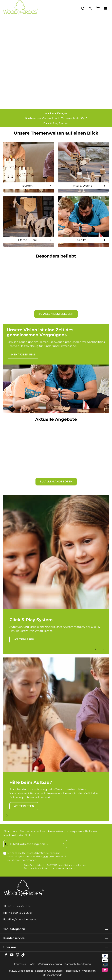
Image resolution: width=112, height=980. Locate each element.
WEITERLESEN (24, 639)
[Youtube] (12, 956)
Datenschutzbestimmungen (39, 853)
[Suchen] (83, 8)
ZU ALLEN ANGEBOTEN (56, 482)
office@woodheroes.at (22, 919)
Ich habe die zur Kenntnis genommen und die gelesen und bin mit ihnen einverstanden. (37, 857)
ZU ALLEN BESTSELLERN (56, 314)
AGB (45, 857)
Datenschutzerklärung (78, 964)
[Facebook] (6, 956)
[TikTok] (23, 956)
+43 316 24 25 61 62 (19, 906)
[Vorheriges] (96, 649)
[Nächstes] (103, 649)
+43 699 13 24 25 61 (20, 913)
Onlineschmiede (52, 975)
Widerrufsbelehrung (50, 964)
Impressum (21, 964)
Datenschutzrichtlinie (35, 868)
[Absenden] (64, 844)
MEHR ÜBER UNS (23, 355)
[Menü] (105, 8)
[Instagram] (18, 956)
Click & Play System (56, 123)
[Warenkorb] (98, 8)
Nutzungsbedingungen (63, 868)
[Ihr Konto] (90, 8)
